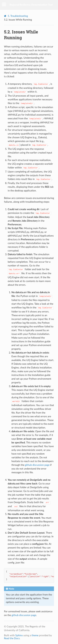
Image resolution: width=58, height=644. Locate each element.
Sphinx (19, 635)
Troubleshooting (18, 16)
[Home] (6, 16)
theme (35, 635)
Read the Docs (12, 638)
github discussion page (37, 465)
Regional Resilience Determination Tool (31, 5)
